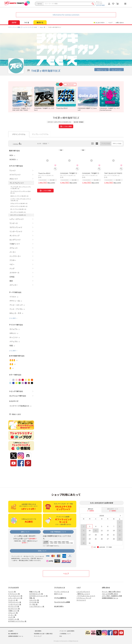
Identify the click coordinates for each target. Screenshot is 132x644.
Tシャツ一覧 (12, 592)
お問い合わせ (120, 23)
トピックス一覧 (34, 600)
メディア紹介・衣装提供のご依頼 (112, 596)
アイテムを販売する (60, 598)
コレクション (117, 70)
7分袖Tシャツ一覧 (14, 611)
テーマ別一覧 (33, 604)
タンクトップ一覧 (14, 606)
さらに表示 (12, 318)
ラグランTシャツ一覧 (15, 602)
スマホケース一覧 (14, 619)
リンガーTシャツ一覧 (15, 604)
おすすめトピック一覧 (36, 594)
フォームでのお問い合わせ (110, 594)
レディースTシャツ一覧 (15, 598)
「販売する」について (83, 594)
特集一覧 (32, 598)
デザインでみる (117, 143)
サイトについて (81, 600)
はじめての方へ (59, 606)
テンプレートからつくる (62, 592)
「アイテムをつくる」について (86, 596)
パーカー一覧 (12, 615)
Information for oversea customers (66, 15)
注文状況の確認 (100, 5)
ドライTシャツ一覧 (14, 594)
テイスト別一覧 (34, 602)
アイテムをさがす (14, 587)
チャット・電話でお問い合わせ (111, 592)
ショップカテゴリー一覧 (37, 606)
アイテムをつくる (60, 587)
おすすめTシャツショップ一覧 (38, 596)
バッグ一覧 (12, 617)
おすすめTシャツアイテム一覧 (17, 621)
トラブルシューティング (84, 598)
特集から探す (16, 414)
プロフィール (102, 70)
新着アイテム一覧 (35, 592)
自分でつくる (58, 594)
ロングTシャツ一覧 (14, 609)
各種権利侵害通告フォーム (110, 598)
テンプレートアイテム (40, 134)
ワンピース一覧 (13, 600)
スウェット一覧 (13, 613)
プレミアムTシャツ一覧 (15, 596)
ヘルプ (110, 23)
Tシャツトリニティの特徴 (62, 602)
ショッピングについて (83, 592)
